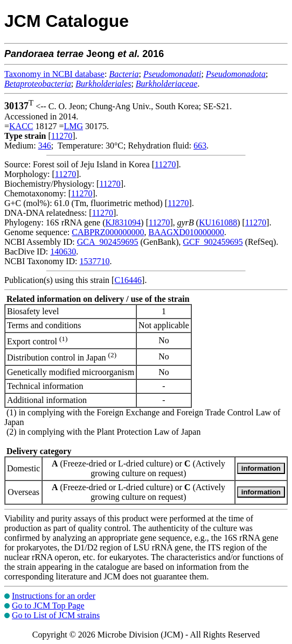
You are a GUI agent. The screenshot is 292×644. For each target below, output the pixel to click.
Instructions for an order (54, 596)
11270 (62, 136)
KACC (21, 126)
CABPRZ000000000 (108, 232)
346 (45, 146)
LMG (74, 126)
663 (200, 146)
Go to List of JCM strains (56, 615)
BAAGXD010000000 (186, 232)
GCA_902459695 (108, 242)
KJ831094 (123, 222)
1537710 (94, 261)
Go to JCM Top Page (48, 606)
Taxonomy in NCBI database (54, 74)
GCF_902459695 (213, 242)
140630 (63, 252)
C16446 (128, 280)
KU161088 (218, 222)
